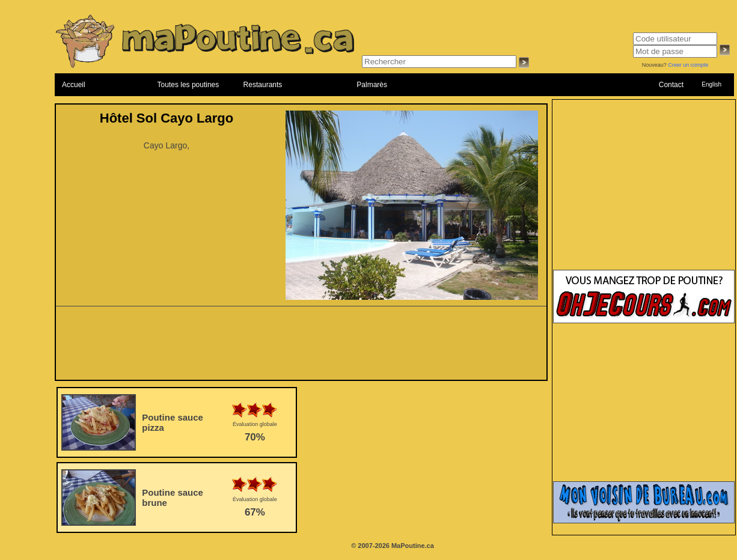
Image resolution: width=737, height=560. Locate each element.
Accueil (74, 85)
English (711, 84)
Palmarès (372, 85)
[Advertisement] (301, 347)
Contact (671, 85)
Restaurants (263, 85)
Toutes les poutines (188, 85)
